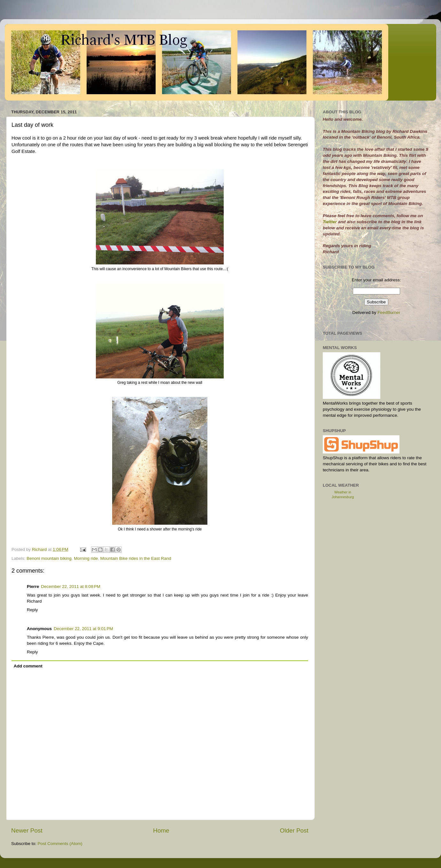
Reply (32, 610)
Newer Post (27, 830)
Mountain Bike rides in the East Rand (136, 558)
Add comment (28, 666)
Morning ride (86, 558)
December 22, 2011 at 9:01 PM (83, 629)
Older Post (294, 830)
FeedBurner (389, 312)
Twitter (330, 222)
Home (161, 830)
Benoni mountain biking (49, 558)
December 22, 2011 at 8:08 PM (71, 586)
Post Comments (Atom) (60, 844)
